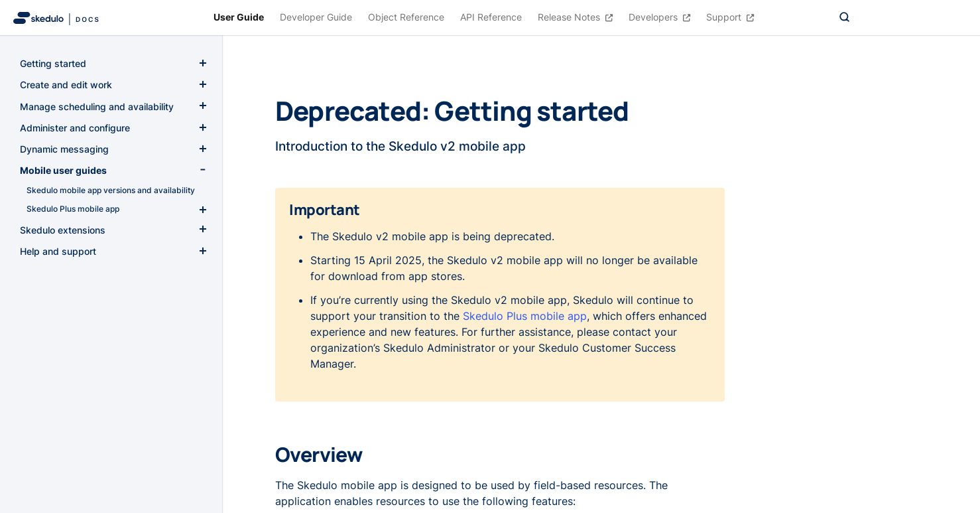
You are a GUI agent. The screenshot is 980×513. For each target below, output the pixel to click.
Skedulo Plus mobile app (525, 316)
